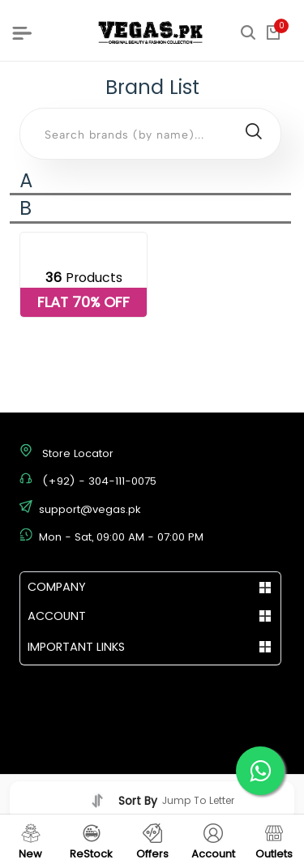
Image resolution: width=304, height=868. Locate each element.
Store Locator (78, 453)
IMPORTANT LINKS (76, 647)
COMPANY (57, 587)
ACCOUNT (57, 616)
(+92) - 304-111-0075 (99, 481)
